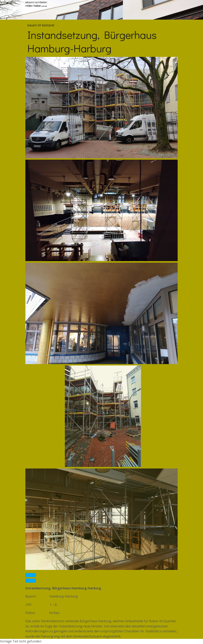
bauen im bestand (41, 25)
